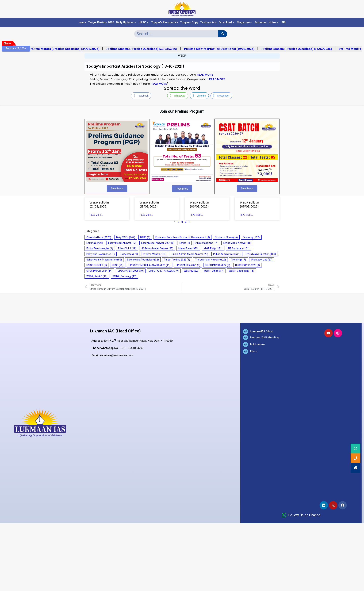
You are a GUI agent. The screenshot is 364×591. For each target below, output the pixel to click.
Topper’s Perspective (165, 22)
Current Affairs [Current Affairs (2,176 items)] (99, 237)
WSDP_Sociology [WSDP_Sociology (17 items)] (124, 276)
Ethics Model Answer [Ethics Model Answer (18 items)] (237, 243)
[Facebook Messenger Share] (221, 96)
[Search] (223, 34)
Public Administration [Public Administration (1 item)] (227, 254)
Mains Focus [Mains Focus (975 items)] (188, 248)
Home (82, 22)
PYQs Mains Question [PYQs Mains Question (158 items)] (261, 254)
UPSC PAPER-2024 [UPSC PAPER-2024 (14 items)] (99, 271)
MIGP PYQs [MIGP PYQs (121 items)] (213, 248)
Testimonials (208, 22)
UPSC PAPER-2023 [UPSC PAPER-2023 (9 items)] (248, 265)
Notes (274, 22)
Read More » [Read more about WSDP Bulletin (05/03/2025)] (247, 215)
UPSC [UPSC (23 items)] (118, 265)
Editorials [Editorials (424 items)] (95, 243)
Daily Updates (126, 22)
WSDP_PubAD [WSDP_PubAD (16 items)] (97, 276)
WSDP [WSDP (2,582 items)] (191, 271)
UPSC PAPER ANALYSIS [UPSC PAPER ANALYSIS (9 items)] (164, 271)
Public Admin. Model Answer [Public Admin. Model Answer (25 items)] (190, 254)
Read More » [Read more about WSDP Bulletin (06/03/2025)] (197, 215)
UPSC (143, 22)
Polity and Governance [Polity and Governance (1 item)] (101, 254)
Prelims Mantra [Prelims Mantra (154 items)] (155, 254)
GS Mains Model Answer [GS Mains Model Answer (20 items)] (157, 248)
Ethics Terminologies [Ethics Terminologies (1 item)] (100, 248)
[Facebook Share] (141, 96)
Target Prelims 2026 (101, 22)
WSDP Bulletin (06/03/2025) (199, 205)
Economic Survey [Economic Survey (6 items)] (226, 237)
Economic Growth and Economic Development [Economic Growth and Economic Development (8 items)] (183, 237)
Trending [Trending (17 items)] (238, 260)
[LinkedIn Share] (199, 96)
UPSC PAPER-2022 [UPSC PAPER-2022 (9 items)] (218, 265)
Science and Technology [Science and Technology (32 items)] (143, 260)
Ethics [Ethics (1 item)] (185, 243)
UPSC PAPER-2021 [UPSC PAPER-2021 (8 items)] (188, 265)
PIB (283, 22)
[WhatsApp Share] (178, 96)
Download (226, 22)
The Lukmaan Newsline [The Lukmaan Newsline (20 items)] (210, 260)
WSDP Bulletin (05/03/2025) (249, 205)
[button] (355, 468)
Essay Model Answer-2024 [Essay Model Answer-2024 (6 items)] (158, 243)
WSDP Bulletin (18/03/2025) (149, 205)
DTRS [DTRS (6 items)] (145, 237)
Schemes (261, 22)
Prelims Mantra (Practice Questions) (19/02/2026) (221, 49)
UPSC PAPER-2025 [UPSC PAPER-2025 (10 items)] (131, 271)
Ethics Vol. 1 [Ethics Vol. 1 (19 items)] (127, 248)
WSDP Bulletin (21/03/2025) (99, 205)
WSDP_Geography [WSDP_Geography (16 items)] (241, 271)
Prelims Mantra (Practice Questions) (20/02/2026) (143, 49)
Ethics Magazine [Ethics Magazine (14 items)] (207, 243)
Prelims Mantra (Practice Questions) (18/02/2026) (298, 49)
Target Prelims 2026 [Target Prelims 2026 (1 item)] (177, 260)
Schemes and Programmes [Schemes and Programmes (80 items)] (104, 260)
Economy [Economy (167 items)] (251, 237)
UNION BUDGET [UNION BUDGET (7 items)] (97, 265)
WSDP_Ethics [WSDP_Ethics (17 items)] (214, 271)
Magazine (244, 22)
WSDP (182, 56)
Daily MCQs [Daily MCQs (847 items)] (126, 237)
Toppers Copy (189, 22)
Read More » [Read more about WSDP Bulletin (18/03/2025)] (146, 215)
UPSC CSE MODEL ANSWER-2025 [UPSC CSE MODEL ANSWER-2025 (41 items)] (150, 265)
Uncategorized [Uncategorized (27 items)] (262, 260)
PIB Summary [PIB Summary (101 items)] (239, 248)
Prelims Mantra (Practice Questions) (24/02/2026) (66, 49)
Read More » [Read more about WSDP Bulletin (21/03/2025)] (96, 215)
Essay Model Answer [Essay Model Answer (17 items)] (122, 243)
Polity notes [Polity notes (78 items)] (129, 254)
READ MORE (205, 75)
